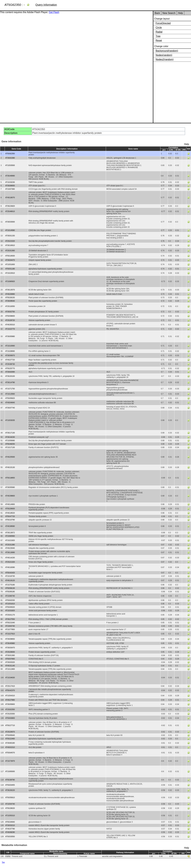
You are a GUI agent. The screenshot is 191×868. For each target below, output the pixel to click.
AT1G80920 (10, 281)
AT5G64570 (10, 753)
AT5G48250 (10, 444)
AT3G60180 (10, 743)
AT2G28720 (10, 320)
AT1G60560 (10, 536)
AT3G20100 (10, 376)
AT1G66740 (10, 596)
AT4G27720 (10, 360)
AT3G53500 (10, 222)
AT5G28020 (10, 808)
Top (3, 862)
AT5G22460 (10, 739)
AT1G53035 (10, 420)
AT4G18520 (10, 513)
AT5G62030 (10, 600)
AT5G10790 (10, 520)
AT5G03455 (10, 785)
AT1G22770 (10, 329)
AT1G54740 (10, 804)
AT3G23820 (10, 206)
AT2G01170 (10, 615)
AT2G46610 (10, 211)
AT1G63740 (10, 626)
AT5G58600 (10, 316)
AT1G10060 (10, 346)
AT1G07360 (10, 189)
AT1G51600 (10, 264)
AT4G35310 (10, 325)
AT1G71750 (10, 389)
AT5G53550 (10, 837)
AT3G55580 (10, 487)
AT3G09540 (10, 301)
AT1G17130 (10, 447)
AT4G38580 (10, 526)
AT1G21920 (10, 540)
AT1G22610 (10, 273)
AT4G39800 (10, 496)
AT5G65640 (10, 735)
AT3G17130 (10, 433)
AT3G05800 (10, 704)
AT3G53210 (10, 825)
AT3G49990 (10, 176)
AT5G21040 (10, 623)
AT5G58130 (10, 588)
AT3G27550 (10, 619)
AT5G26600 (10, 509)
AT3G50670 (10, 355)
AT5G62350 (10, 154)
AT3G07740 (10, 408)
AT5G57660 (10, 659)
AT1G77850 (10, 629)
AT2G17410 (10, 686)
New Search (169, 13)
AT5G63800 (10, 718)
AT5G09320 (10, 607)
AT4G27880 (10, 700)
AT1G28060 (10, 351)
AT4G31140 (10, 666)
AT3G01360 (10, 655)
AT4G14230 (10, 558)
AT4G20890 (10, 294)
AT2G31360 (10, 251)
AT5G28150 (10, 298)
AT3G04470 (10, 260)
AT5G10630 (10, 256)
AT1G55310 (10, 816)
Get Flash (54, 12)
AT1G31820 (10, 611)
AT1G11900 (10, 669)
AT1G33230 (10, 182)
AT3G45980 (10, 643)
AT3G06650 (10, 186)
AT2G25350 (10, 714)
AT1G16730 (10, 576)
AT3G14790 (10, 382)
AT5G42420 (10, 573)
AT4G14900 (10, 504)
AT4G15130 (10, 467)
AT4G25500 (10, 457)
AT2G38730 (10, 364)
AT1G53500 (10, 165)
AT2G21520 (10, 241)
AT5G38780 (10, 780)
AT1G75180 (10, 585)
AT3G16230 (10, 437)
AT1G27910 (10, 634)
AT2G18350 (10, 306)
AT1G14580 (10, 230)
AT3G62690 (10, 372)
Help (180, 13)
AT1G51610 (10, 604)
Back (157, 13)
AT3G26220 (10, 790)
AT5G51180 (10, 269)
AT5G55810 (10, 798)
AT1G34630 (10, 678)
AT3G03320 (10, 662)
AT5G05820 (10, 398)
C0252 (8, 856)
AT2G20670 (10, 732)
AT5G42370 (10, 690)
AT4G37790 (10, 829)
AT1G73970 (10, 761)
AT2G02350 (10, 709)
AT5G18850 (10, 478)
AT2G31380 (10, 545)
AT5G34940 (10, 822)
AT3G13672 (10, 533)
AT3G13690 (10, 552)
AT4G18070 (10, 198)
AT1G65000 (10, 771)
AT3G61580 (10, 158)
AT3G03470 (10, 648)
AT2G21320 (10, 562)
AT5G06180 (10, 592)
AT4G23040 (10, 548)
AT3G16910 (10, 245)
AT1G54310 (10, 696)
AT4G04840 (10, 403)
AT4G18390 (10, 567)
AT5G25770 (10, 368)
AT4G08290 (10, 832)
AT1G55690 (10, 441)
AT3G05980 (10, 336)
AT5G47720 (10, 516)
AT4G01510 (10, 747)
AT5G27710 (10, 725)
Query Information (46, 5)
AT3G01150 (10, 236)
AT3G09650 (10, 639)
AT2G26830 (10, 652)
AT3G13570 (10, 290)
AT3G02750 (10, 312)
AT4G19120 (10, 580)
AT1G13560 (10, 394)
